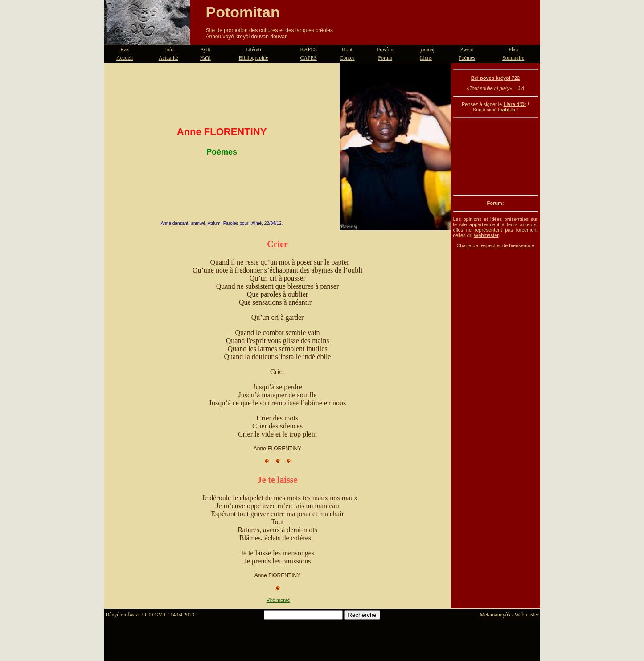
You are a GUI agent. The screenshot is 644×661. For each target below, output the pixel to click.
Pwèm (467, 49)
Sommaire (513, 58)
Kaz (125, 49)
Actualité (168, 58)
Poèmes (467, 58)
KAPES (308, 49)
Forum (385, 58)
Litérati (253, 49)
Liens (426, 58)
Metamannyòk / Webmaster (509, 615)
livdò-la (507, 110)
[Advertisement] (496, 156)
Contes (347, 58)
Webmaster (486, 235)
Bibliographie (254, 58)
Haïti (205, 58)
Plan (513, 49)
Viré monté (278, 600)
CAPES (308, 58)
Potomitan (243, 12)
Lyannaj (426, 49)
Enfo (168, 49)
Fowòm (385, 49)
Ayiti (205, 49)
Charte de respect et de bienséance (495, 245)
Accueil (125, 58)
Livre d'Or (515, 104)
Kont (347, 49)
